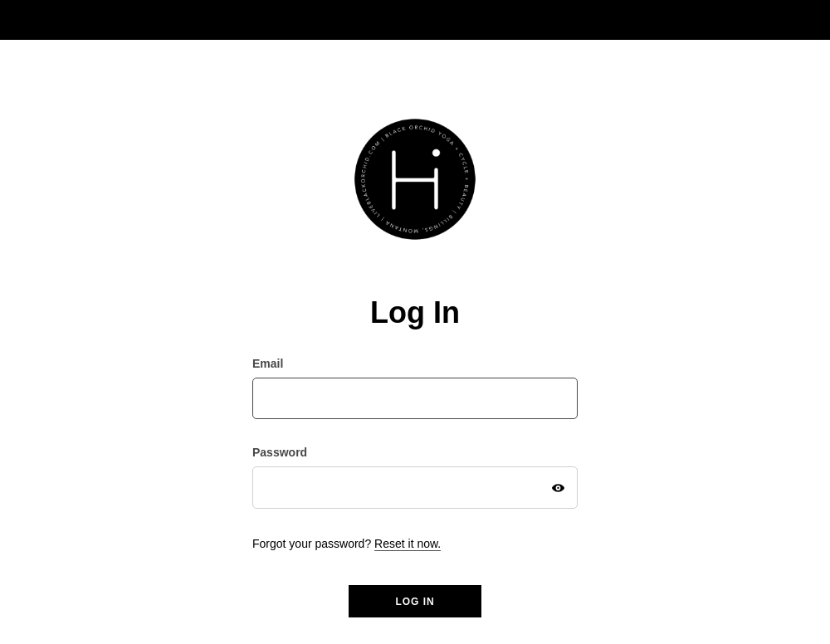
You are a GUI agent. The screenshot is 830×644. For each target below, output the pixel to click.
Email (268, 363)
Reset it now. (408, 544)
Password (280, 452)
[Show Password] (558, 488)
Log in (415, 602)
